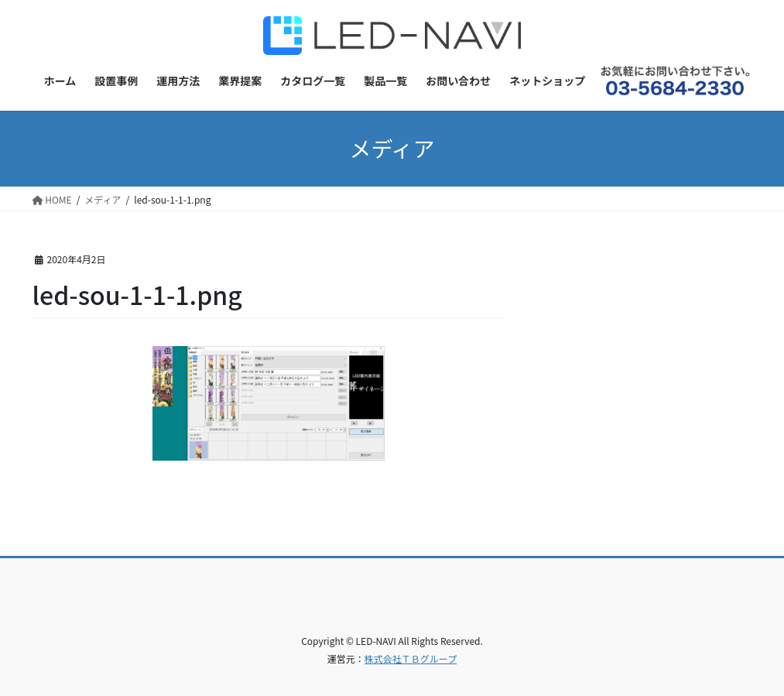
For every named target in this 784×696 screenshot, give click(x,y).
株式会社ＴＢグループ (411, 658)
